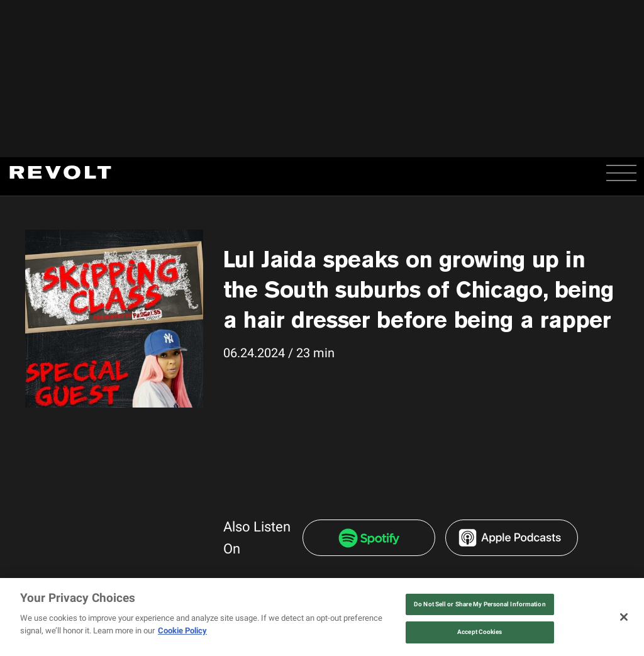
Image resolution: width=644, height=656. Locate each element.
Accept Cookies (480, 632)
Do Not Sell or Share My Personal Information (480, 604)
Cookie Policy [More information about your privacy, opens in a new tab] (182, 631)
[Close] (624, 617)
